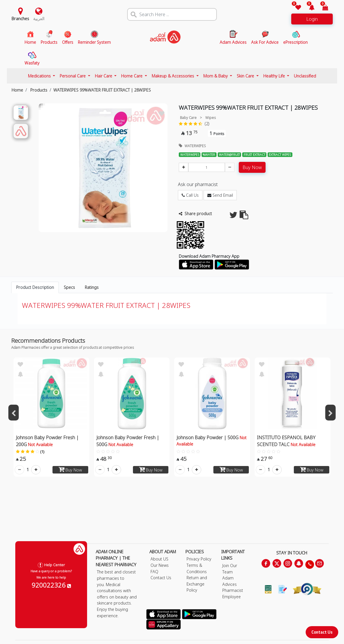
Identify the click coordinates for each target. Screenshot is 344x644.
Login (312, 19)
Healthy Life (275, 76)
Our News (160, 565)
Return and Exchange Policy (197, 584)
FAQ (154, 572)
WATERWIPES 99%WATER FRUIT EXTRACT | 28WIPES (102, 90)
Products (38, 90)
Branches (20, 19)
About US (159, 559)
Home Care (132, 76)
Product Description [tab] (35, 287)
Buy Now (252, 167)
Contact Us (322, 632)
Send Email (220, 195)
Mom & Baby (216, 76)
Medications (40, 76)
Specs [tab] (69, 287)
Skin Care (246, 76)
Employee (232, 597)
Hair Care (104, 76)
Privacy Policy (199, 559)
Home (17, 90)
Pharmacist (233, 590)
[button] (308, 8)
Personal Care (73, 76)
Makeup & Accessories (173, 76)
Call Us (190, 195)
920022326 (51, 585)
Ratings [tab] (92, 287)
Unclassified (305, 76)
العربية (39, 19)
